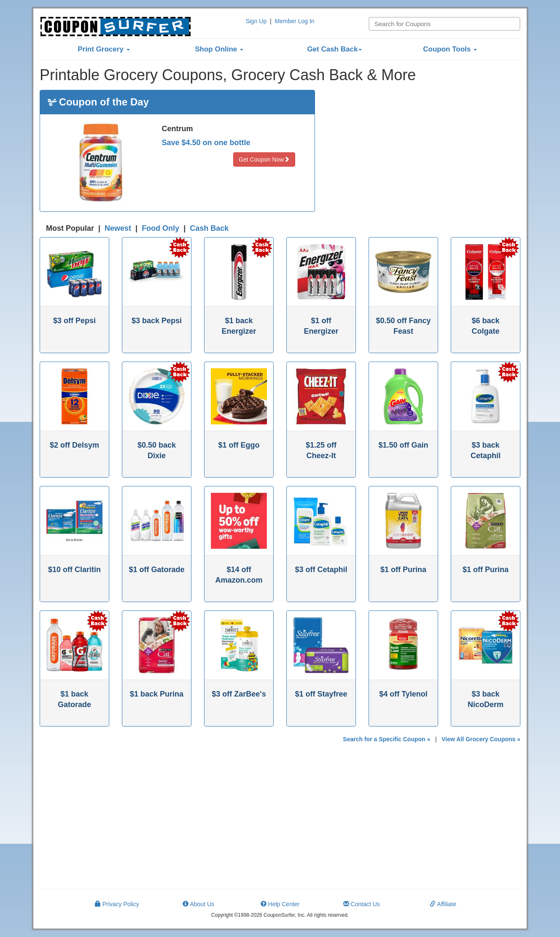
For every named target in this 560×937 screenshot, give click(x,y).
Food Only (160, 228)
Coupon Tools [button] (450, 49)
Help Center (280, 904)
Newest (118, 228)
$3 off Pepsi (74, 321)
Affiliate (443, 904)
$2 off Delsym (74, 445)
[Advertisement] (424, 149)
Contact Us (362, 904)
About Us (198, 904)
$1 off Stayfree (321, 694)
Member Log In (294, 21)
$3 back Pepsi (157, 321)
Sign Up (256, 21)
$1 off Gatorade (156, 570)
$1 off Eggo (239, 445)
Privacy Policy (117, 904)
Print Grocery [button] (104, 49)
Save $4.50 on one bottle (206, 143)
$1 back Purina (157, 694)
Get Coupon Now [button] (264, 159)
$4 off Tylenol (403, 694)
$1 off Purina (403, 570)
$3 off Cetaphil (321, 570)
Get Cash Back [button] (334, 49)
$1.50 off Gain (403, 445)
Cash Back (209, 228)
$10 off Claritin (74, 570)
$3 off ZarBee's (239, 694)
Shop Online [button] (219, 49)
